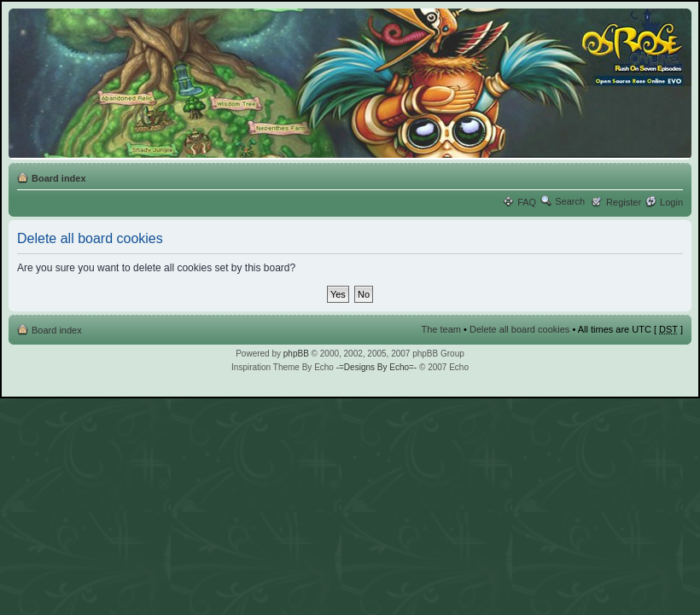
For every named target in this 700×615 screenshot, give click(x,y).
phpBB (296, 354)
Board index (59, 178)
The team (441, 329)
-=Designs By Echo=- (377, 367)
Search (570, 201)
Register (624, 202)
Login (671, 202)
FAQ (527, 202)
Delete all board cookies (519, 329)
